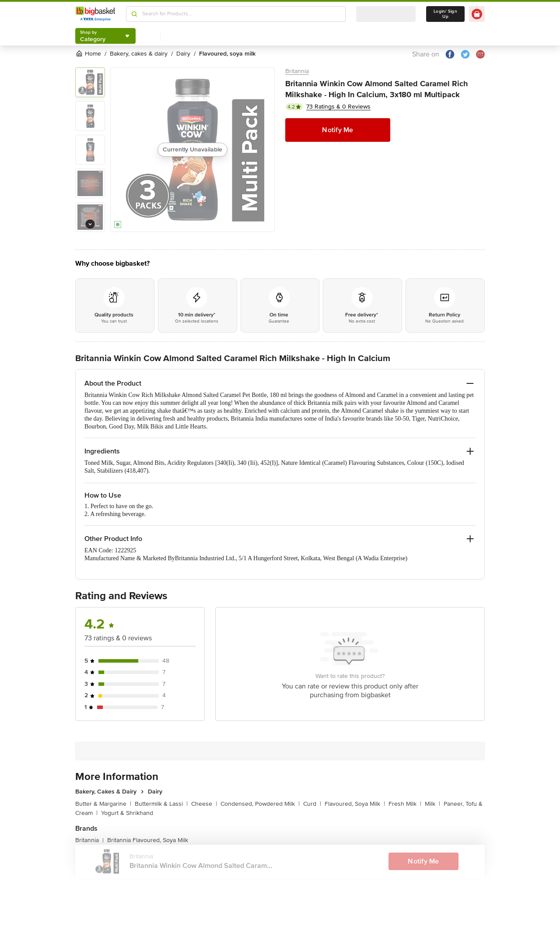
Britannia (297, 71)
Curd (312, 804)
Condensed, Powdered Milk (260, 804)
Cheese (204, 804)
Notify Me (338, 130)
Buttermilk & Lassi (161, 804)
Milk (432, 804)
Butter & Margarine (103, 804)
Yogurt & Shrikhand (127, 813)
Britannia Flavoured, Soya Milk (148, 840)
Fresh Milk (405, 804)
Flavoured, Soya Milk (355, 804)
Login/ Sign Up (445, 14)
